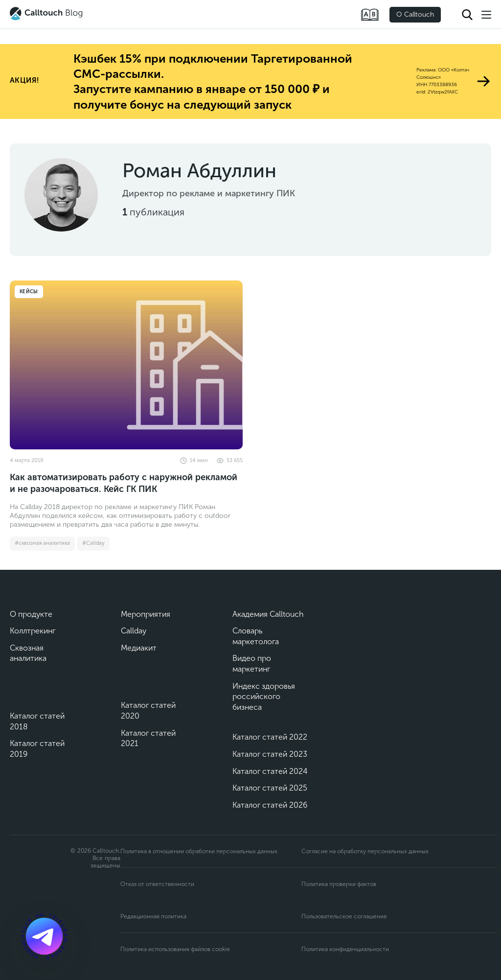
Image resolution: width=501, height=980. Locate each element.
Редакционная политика (153, 916)
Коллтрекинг (33, 631)
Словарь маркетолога (256, 636)
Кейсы (29, 292)
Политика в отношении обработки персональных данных (199, 851)
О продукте (31, 614)
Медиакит (139, 648)
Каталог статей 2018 (37, 721)
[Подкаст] (44, 936)
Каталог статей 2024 (270, 771)
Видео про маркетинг (252, 664)
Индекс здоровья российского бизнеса (264, 697)
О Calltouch (415, 14)
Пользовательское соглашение (344, 916)
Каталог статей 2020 (148, 711)
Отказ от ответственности (157, 884)
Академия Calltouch (268, 614)
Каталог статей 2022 (270, 737)
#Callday (93, 543)
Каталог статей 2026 (270, 805)
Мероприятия (146, 614)
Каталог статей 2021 (148, 738)
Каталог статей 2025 (270, 788)
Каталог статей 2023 (270, 754)
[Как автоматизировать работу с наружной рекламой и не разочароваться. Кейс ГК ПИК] (126, 365)
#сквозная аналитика (42, 543)
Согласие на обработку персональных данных (365, 851)
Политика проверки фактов (339, 884)
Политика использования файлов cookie (175, 949)
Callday (134, 631)
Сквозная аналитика (28, 653)
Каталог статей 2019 (37, 749)
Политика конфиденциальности (345, 949)
